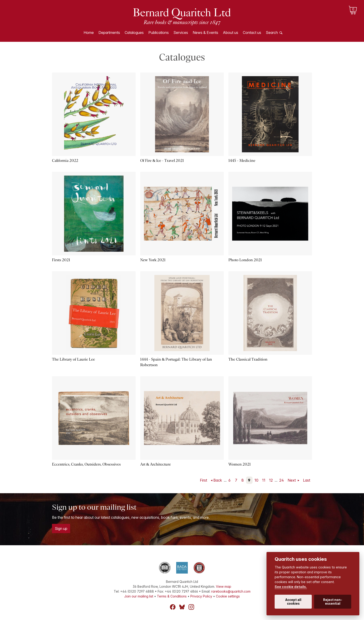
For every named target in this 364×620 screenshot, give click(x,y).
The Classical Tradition (248, 359)
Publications (159, 33)
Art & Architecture (156, 464)
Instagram (191, 607)
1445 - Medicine (242, 161)
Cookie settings (228, 596)
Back (218, 480)
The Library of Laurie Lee (73, 359)
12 (271, 480)
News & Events (205, 33)
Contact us (252, 33)
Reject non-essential (333, 602)
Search (272, 33)
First (203, 480)
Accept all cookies (293, 602)
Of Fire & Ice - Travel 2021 (162, 161)
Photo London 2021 (245, 260)
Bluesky (182, 607)
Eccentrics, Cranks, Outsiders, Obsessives (86, 464)
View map (224, 586)
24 (282, 480)
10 (256, 480)
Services (181, 33)
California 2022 (65, 161)
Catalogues (134, 33)
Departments (109, 33)
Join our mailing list (139, 596)
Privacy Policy (201, 596)
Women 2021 (240, 464)
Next (292, 480)
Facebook (173, 607)
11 (264, 480)
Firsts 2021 (61, 260)
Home (89, 33)
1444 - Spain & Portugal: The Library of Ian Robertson (176, 362)
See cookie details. (291, 587)
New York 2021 (153, 260)
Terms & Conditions (172, 596)
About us (231, 33)
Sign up (61, 529)
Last (307, 480)
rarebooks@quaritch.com (231, 591)
